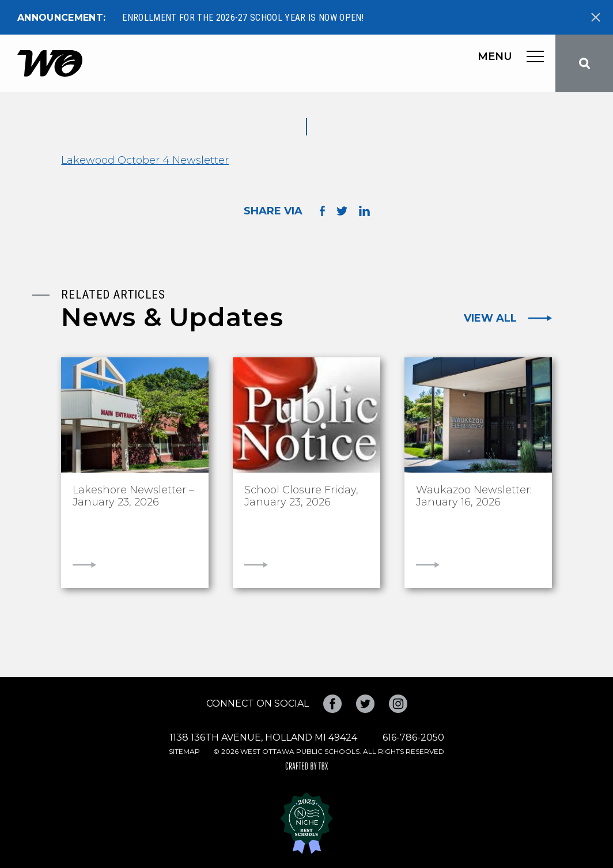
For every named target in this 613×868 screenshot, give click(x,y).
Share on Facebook (322, 211)
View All (490, 318)
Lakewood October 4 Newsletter (145, 160)
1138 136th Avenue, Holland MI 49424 (263, 737)
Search (584, 63)
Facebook (332, 704)
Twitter (365, 704)
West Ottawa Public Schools (50, 63)
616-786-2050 (413, 737)
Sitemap (184, 751)
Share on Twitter (342, 211)
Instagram (398, 704)
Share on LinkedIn (364, 211)
